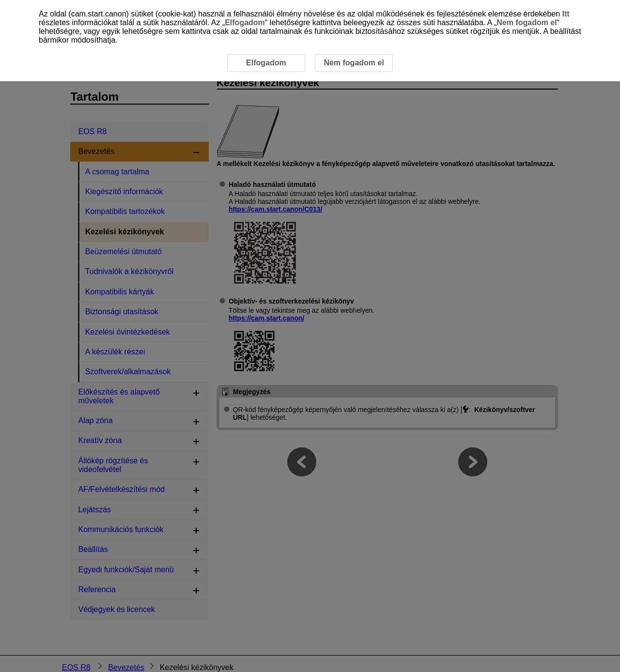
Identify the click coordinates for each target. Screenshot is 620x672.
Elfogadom (245, 23)
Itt (566, 14)
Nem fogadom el (527, 23)
